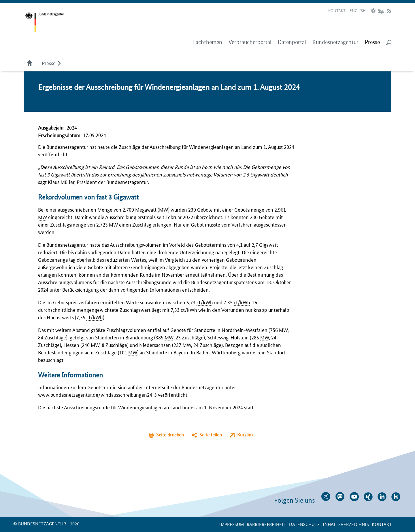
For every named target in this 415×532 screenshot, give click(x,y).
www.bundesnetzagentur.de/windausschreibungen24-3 (97, 394)
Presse (49, 63)
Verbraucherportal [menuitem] (250, 42)
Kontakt (337, 10)
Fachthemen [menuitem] (208, 42)
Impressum (231, 524)
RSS (389, 11)
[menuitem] (372, 42)
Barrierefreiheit (266, 524)
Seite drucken (170, 435)
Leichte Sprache (374, 11)
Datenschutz (304, 524)
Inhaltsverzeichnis (346, 524)
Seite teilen (211, 435)
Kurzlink (245, 435)
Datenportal (292, 42)
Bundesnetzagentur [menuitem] (335, 42)
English (358, 10)
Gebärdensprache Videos (381, 11)
